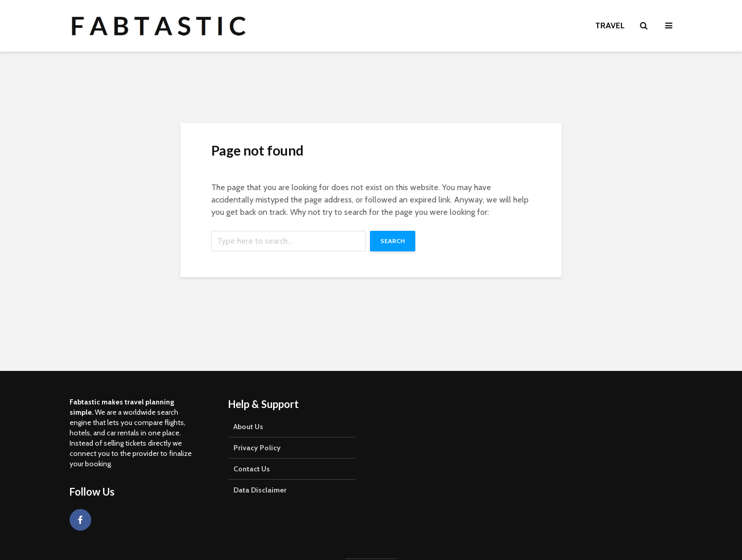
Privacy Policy (257, 448)
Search (393, 241)
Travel (610, 26)
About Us (248, 427)
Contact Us (252, 469)
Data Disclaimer (260, 490)
